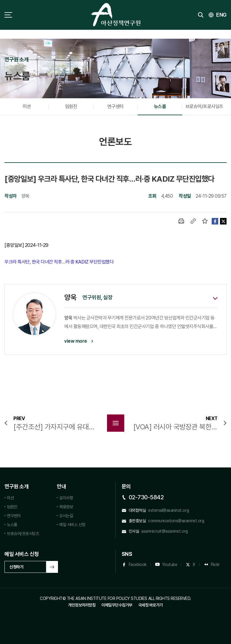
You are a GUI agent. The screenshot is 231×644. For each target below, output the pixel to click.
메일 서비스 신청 (72, 525)
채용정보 (66, 507)
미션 (27, 106)
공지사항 (66, 498)
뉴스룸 (160, 106)
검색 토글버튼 (201, 15)
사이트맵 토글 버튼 (8, 15)
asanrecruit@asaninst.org (164, 531)
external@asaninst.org (168, 510)
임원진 (71, 106)
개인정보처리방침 (82, 605)
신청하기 (16, 567)
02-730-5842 (146, 497)
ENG (221, 15)
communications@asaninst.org (176, 521)
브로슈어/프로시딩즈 (204, 106)
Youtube (170, 565)
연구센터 (115, 106)
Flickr (215, 565)
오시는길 (66, 516)
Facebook (138, 565)
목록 (116, 423)
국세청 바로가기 (151, 605)
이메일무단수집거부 (117, 605)
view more (76, 341)
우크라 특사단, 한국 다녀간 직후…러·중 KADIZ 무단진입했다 (60, 262)
